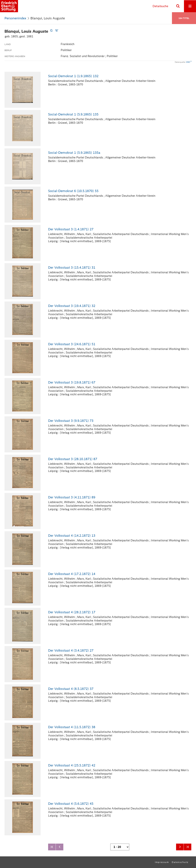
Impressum (162, 862)
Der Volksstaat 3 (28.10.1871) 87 (73, 459)
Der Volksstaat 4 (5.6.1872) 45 (71, 804)
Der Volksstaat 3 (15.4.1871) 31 (72, 267)
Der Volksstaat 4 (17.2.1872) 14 (72, 574)
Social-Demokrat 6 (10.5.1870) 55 (73, 191)
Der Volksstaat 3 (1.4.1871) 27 (71, 229)
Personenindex (15, 18)
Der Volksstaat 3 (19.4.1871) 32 (72, 306)
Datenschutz (180, 862)
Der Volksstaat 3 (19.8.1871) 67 (72, 382)
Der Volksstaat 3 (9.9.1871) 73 (71, 421)
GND (188, 62)
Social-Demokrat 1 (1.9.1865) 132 (73, 76)
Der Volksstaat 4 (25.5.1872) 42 (72, 765)
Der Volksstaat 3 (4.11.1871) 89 (72, 497)
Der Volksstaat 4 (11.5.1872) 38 (72, 727)
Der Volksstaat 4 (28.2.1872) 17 (72, 612)
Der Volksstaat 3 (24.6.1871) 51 (72, 344)
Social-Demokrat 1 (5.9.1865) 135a (74, 153)
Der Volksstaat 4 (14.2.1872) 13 (72, 536)
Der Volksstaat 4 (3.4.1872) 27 (71, 650)
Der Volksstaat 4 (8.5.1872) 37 (71, 689)
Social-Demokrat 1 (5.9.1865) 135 (73, 114)
